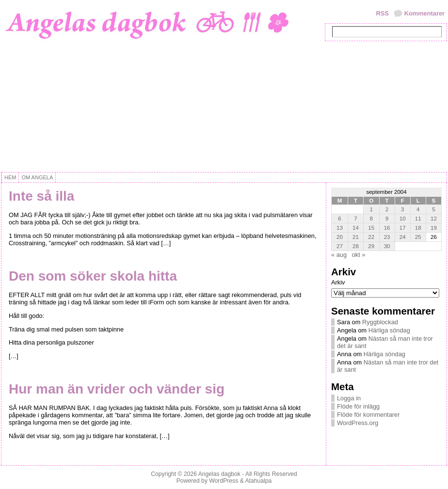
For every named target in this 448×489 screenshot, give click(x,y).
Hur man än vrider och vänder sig (117, 389)
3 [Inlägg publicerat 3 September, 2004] (402, 209)
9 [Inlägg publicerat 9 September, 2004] (387, 219)
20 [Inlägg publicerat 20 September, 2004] (340, 237)
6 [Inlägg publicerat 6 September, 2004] (339, 219)
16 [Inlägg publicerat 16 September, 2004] (387, 228)
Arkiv (338, 282)
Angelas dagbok (219, 474)
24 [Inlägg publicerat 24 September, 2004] (403, 237)
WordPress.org (358, 423)
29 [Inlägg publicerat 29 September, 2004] (371, 246)
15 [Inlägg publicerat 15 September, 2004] (371, 228)
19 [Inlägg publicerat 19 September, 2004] (434, 228)
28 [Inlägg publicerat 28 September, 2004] (356, 246)
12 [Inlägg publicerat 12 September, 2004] (434, 219)
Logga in (349, 398)
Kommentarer (424, 13)
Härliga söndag (389, 330)
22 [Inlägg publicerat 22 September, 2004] (371, 237)
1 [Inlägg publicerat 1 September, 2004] (371, 209)
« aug (339, 255)
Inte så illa (41, 196)
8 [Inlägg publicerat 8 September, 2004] (371, 219)
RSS (382, 13)
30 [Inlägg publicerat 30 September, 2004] (387, 246)
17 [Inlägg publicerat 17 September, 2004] (403, 228)
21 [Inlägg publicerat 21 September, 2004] (356, 237)
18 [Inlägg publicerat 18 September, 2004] (418, 228)
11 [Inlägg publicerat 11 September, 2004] (418, 219)
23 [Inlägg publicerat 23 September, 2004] (387, 237)
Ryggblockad (380, 322)
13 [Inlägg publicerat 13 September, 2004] (340, 228)
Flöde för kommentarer (368, 415)
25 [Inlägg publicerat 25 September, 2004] (418, 237)
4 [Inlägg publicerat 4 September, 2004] (418, 209)
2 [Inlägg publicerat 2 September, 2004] (387, 209)
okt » (359, 255)
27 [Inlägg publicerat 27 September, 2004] (340, 246)
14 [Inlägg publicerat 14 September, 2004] (356, 228)
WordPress (224, 481)
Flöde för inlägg (358, 406)
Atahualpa (258, 481)
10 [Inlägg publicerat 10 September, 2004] (403, 219)
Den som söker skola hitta (93, 276)
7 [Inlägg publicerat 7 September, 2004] (355, 219)
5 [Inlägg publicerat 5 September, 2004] (433, 209)
